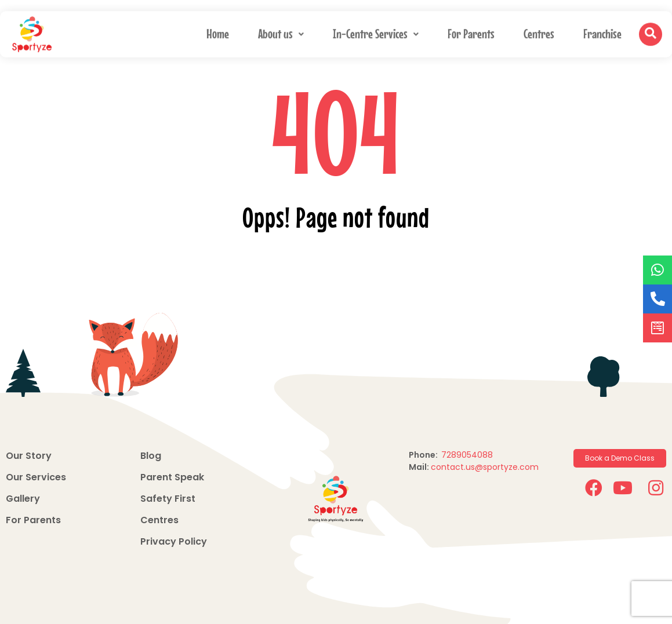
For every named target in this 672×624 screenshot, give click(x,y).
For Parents (471, 32)
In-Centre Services (376, 32)
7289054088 (468, 455)
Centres (539, 32)
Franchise (602, 32)
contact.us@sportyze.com (485, 467)
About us (281, 32)
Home (218, 32)
